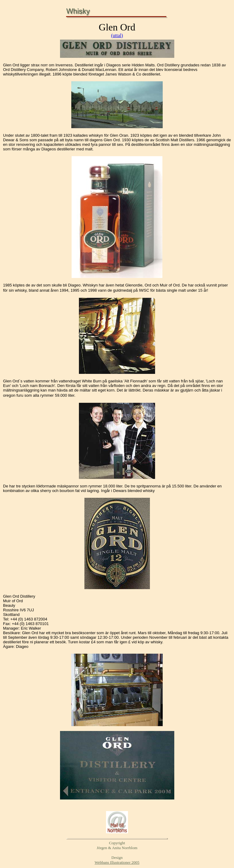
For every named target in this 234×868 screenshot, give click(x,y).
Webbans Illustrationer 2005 (117, 862)
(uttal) (117, 35)
